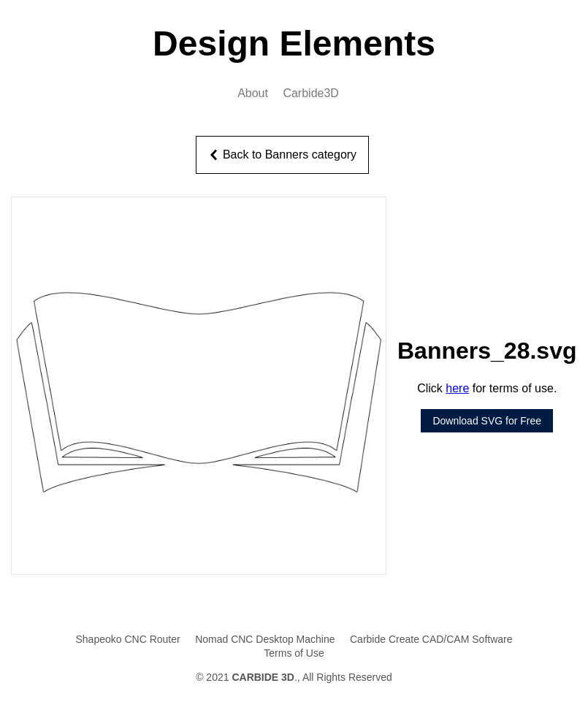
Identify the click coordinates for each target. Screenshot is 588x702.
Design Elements (294, 43)
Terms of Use (294, 653)
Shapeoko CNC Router (127, 639)
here (457, 388)
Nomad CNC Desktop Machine (265, 639)
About (253, 93)
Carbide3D (310, 93)
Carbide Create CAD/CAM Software (431, 639)
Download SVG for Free (487, 421)
